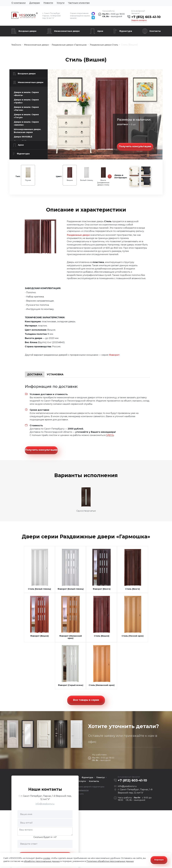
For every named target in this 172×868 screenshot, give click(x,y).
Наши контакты (45, 789)
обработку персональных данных (42, 861)
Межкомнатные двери (67, 31)
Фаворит (114, 355)
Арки (100, 31)
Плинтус (101, 777)
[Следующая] (110, 176)
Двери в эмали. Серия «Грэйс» (26, 101)
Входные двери (27, 31)
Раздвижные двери (78, 235)
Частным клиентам (79, 3)
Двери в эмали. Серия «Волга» (26, 94)
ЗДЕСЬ (110, 435)
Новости (48, 3)
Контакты (155, 31)
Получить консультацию (135, 146)
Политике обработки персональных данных (110, 861)
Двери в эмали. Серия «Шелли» (26, 123)
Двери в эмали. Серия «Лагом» (26, 109)
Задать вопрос (139, 20)
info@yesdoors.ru (45, 804)
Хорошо (159, 860)
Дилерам (35, 3)
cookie (47, 858)
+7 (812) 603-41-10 (146, 17)
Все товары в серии (86, 700)
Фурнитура (126, 31)
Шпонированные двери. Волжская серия (27, 131)
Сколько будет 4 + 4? (45, 837)
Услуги (61, 3)
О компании (19, 3)
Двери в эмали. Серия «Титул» (26, 116)
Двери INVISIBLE (23, 137)
